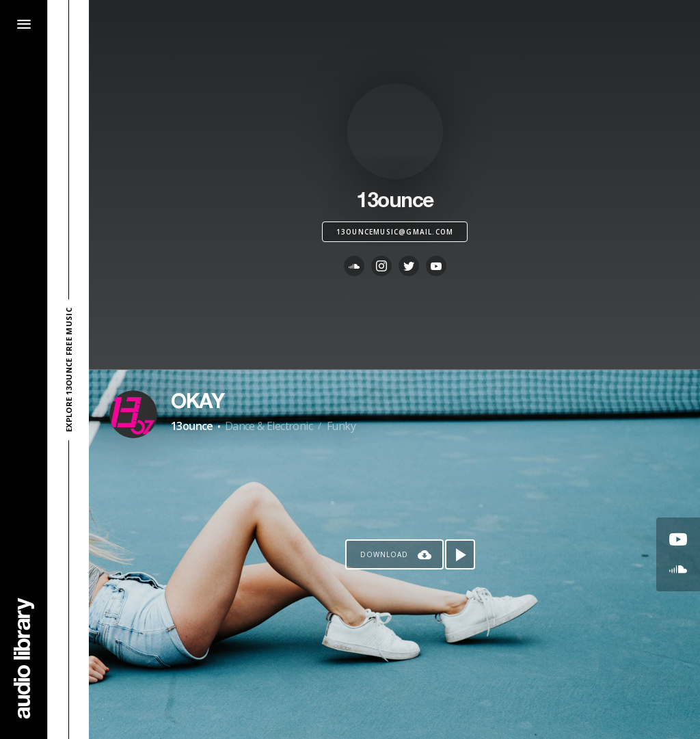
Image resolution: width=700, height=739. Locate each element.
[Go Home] (24, 658)
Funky (341, 426)
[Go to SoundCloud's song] (678, 569)
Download (384, 554)
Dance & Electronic (269, 426)
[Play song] (460, 554)
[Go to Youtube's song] (678, 539)
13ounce (192, 426)
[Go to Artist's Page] (133, 414)
